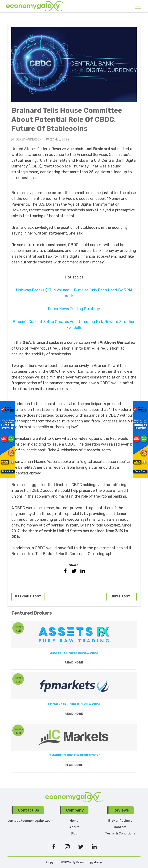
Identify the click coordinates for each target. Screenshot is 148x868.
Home (74, 821)
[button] (28, 597)
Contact (120, 827)
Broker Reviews (120, 821)
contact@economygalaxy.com (30, 821)
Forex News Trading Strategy (74, 309)
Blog (74, 833)
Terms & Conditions (120, 833)
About (74, 827)
